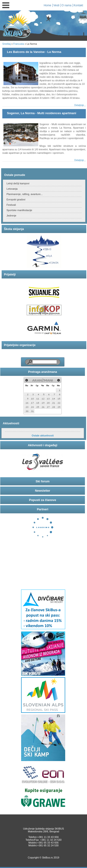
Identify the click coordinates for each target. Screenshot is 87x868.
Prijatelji (10, 274)
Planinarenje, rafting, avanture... (25, 194)
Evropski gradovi (16, 199)
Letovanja (12, 189)
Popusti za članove (43, 500)
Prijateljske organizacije (20, 345)
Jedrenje (11, 216)
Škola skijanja (14, 229)
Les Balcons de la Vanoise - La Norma (34, 52)
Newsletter (43, 491)
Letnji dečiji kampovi (18, 183)
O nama (66, 5)
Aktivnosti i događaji (43, 445)
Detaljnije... (80, 105)
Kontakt (78, 5)
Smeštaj (6, 44)
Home (48, 5)
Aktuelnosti (11, 423)
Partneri (43, 509)
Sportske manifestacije (19, 210)
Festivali (11, 205)
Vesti (56, 5)
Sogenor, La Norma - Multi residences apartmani (42, 113)
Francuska (19, 44)
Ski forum (43, 481)
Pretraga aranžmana (42, 372)
